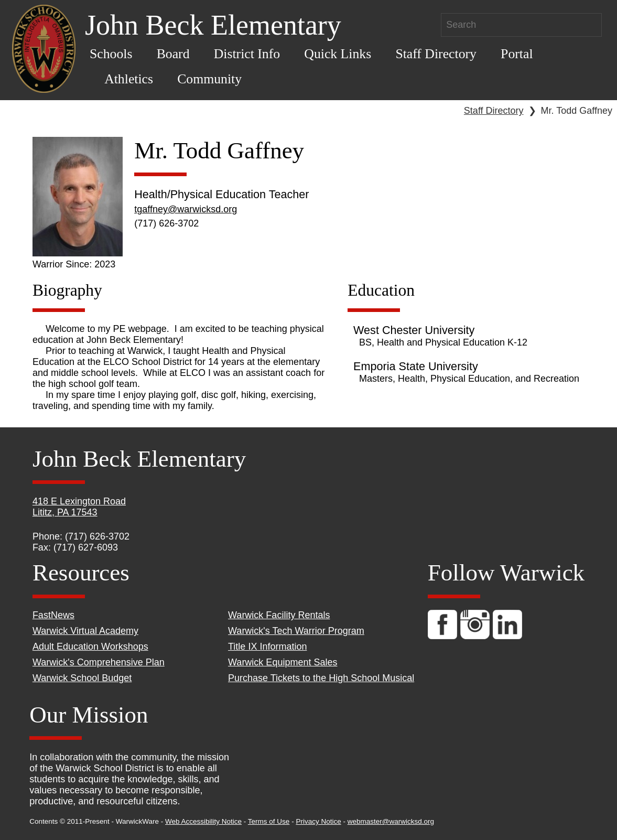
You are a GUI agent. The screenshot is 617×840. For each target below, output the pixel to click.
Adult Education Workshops (90, 647)
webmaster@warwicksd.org (391, 821)
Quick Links (338, 54)
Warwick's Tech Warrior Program (296, 631)
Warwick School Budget (82, 678)
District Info (247, 54)
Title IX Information (267, 647)
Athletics (129, 79)
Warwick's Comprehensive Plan (99, 662)
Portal (517, 54)
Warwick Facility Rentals (279, 615)
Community (209, 79)
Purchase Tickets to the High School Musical (321, 678)
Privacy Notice (318, 821)
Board (173, 54)
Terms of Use (269, 821)
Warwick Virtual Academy (85, 631)
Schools (111, 54)
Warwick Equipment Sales (283, 662)
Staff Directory (436, 54)
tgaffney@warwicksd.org (186, 209)
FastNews (53, 615)
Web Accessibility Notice (203, 821)
